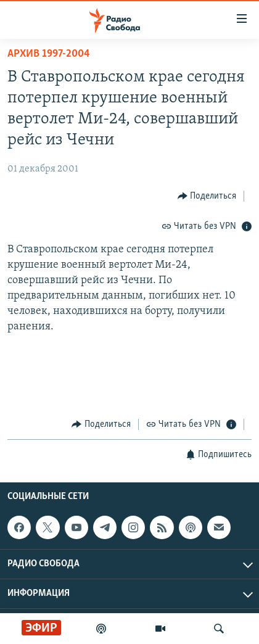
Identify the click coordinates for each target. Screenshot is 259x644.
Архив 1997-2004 (49, 54)
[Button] (207, 196)
